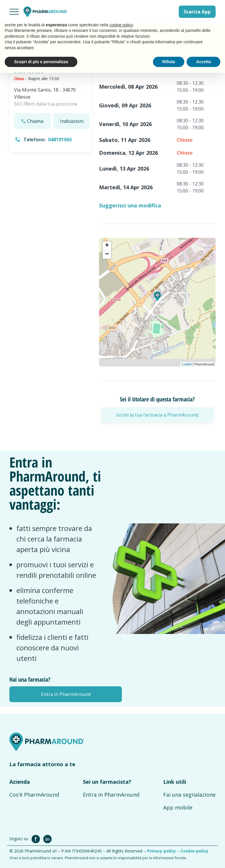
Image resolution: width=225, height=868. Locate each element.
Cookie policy (194, 851)
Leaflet (187, 364)
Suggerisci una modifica (130, 205)
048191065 (60, 140)
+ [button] (107, 246)
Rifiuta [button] (169, 62)
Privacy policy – (164, 851)
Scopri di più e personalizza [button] (41, 62)
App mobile (178, 807)
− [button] (107, 255)
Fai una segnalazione (189, 795)
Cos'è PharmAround (34, 795)
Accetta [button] (203, 62)
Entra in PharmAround (111, 795)
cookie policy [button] (121, 25)
